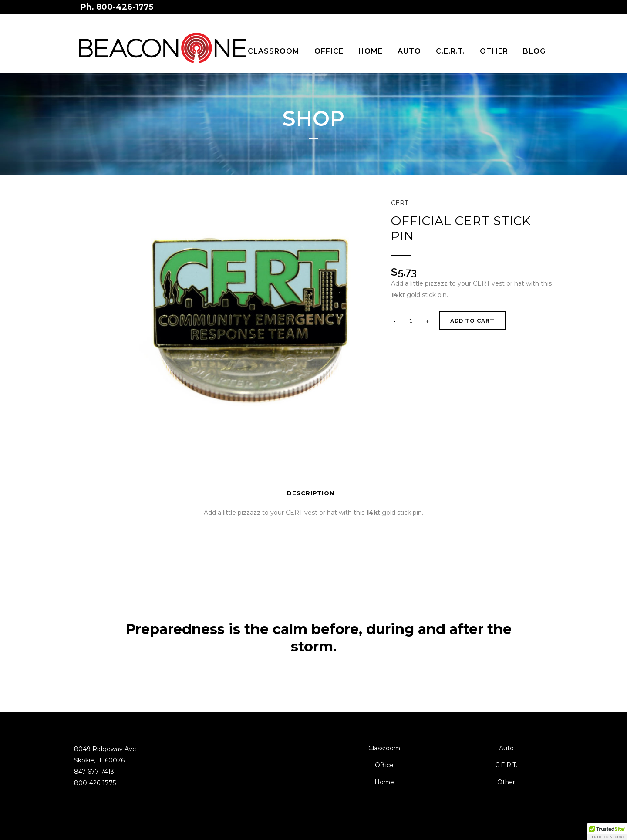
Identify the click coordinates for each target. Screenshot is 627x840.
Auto (506, 748)
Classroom (384, 748)
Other (506, 782)
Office (384, 765)
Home (384, 782)
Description (311, 493)
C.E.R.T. (506, 765)
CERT (399, 203)
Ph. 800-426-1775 (117, 7)
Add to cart (472, 321)
